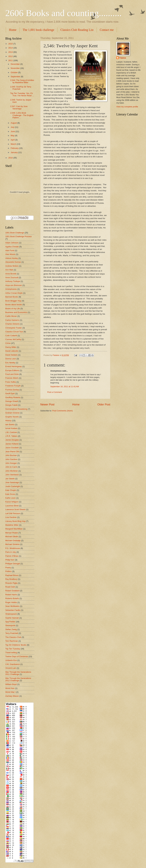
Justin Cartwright (13, 486)
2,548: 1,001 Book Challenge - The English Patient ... (22, 115)
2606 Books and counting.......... (63, 13)
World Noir (10, 688)
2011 (11, 60)
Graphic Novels (12, 417)
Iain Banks (10, 424)
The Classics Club (13, 637)
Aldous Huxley (12, 258)
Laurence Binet (12, 506)
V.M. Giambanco (13, 664)
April (13, 140)
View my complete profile (127, 107)
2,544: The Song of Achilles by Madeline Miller (22, 81)
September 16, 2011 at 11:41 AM (65, 386)
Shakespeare (11, 614)
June (13, 131)
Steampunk (10, 625)
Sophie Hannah (12, 618)
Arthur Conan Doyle (14, 293)
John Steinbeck (12, 475)
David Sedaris (11, 355)
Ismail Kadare (11, 428)
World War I (10, 692)
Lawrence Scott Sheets (15, 509)
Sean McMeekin (12, 606)
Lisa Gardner (11, 517)
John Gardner (11, 459)
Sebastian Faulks (13, 610)
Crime (8, 343)
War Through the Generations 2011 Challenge (18, 673)
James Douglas (12, 440)
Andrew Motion (12, 266)
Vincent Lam (11, 668)
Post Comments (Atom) (63, 411)
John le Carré (11, 467)
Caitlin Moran (11, 316)
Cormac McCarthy (13, 339)
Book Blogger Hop (13, 301)
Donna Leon (11, 359)
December (15, 64)
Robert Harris (11, 595)
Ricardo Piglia (11, 583)
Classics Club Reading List (77, 30)
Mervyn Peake (12, 533)
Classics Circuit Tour (14, 332)
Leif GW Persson (13, 513)
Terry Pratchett (12, 633)
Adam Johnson (12, 243)
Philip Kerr (10, 560)
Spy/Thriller (10, 622)
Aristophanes (11, 289)
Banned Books (12, 297)
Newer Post (47, 405)
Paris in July (11, 552)
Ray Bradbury (11, 579)
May (13, 136)
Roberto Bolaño (12, 598)
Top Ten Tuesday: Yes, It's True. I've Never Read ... (22, 94)
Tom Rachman (12, 641)
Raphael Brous (12, 575)
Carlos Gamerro (12, 320)
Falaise (123, 58)
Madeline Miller (12, 525)
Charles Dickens (12, 324)
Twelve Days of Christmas (17, 656)
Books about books (14, 305)
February (15, 148)
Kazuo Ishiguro (12, 502)
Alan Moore (10, 254)
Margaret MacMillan (14, 529)
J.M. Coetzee (11, 432)
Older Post (104, 405)
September (16, 77)
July (13, 127)
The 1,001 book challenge (38, 30)
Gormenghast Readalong (16, 409)
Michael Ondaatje (13, 540)
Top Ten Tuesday (13, 649)
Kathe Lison (10, 498)
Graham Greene (12, 413)
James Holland (12, 444)
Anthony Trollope (13, 281)
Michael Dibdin (12, 537)
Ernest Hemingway (14, 366)
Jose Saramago (12, 482)
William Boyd (11, 684)
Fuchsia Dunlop (12, 390)
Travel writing (11, 653)
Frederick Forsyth (13, 386)
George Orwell (12, 401)
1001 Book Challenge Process (18, 236)
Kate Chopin (11, 490)
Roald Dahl (10, 587)
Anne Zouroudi (12, 278)
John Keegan (11, 463)
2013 (11, 52)
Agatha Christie (12, 247)
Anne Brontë (11, 274)
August (14, 123)
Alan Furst (10, 250)
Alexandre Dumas (13, 262)
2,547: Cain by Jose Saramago (19, 107)
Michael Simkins (12, 544)
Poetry (8, 568)
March (14, 144)
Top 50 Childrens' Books (16, 645)
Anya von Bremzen (14, 285)
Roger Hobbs (11, 602)
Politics (8, 571)
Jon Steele (10, 479)
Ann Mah (9, 270)
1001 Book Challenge (15, 233)
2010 (11, 158)
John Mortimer (12, 471)
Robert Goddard (12, 591)
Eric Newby (10, 363)
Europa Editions (12, 370)
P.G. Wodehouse (13, 548)
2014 (11, 48)
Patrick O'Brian (12, 556)
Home (13, 30)
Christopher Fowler (14, 328)
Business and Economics (16, 312)
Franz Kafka (11, 382)
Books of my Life (13, 309)
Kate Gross (10, 494)
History (8, 421)
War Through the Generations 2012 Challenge (18, 679)
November (15, 68)
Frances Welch (12, 378)
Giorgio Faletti (11, 405)
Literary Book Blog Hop (15, 521)
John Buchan (11, 455)
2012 (11, 56)
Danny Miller (11, 347)
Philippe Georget (13, 564)
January (14, 152)
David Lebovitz (12, 351)
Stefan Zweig (11, 629)
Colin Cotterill (11, 336)
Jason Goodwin (12, 448)
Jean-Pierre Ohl (12, 452)
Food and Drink (12, 374)
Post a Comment (55, 392)
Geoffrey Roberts (13, 397)
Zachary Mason (12, 696)
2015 (11, 44)
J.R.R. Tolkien (11, 436)
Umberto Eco (11, 660)
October (14, 72)
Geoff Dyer (10, 393)
